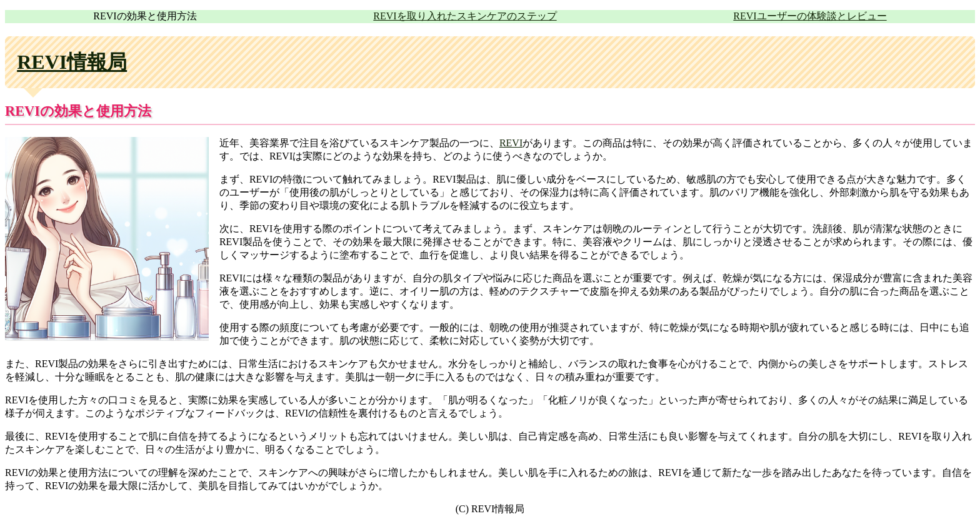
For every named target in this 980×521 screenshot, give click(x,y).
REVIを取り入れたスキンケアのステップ (465, 16)
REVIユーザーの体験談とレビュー (810, 16)
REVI (511, 143)
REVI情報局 (72, 62)
